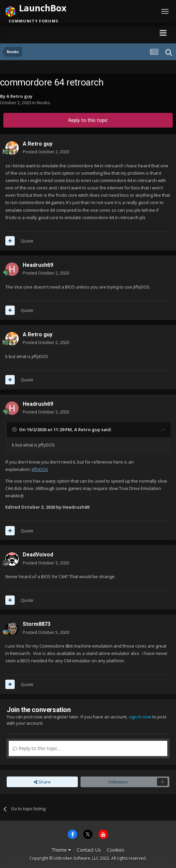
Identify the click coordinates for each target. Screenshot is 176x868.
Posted (46, 152)
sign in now (140, 717)
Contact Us (89, 850)
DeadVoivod (38, 555)
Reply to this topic (88, 120)
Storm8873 (37, 624)
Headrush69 (38, 265)
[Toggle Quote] (15, 429)
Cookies (116, 850)
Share (42, 782)
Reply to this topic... (37, 748)
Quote (27, 241)
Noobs (43, 103)
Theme (61, 850)
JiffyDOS (40, 469)
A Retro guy (19, 96)
